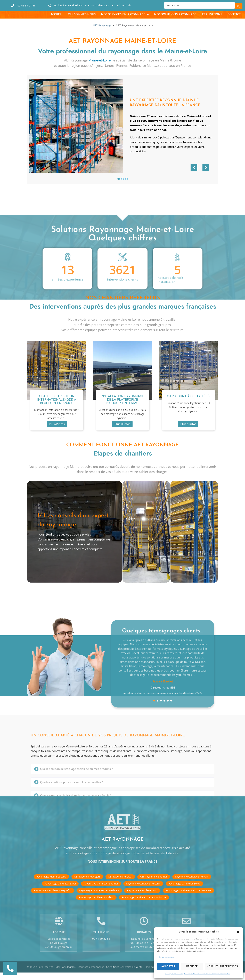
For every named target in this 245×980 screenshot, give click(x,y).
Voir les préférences (222, 966)
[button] (238, 932)
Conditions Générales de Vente (124, 975)
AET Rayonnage (102, 33)
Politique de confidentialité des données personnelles (207, 974)
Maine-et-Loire (100, 68)
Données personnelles (91, 975)
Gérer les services (166, 957)
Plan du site (152, 975)
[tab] (75, 539)
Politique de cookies (174, 974)
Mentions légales (66, 975)
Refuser (192, 966)
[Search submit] (239, 5)
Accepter (168, 966)
